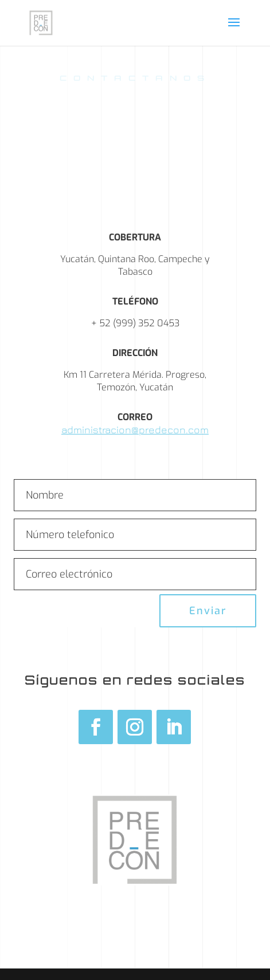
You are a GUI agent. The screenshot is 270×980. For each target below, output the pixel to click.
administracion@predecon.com (135, 430)
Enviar (208, 611)
